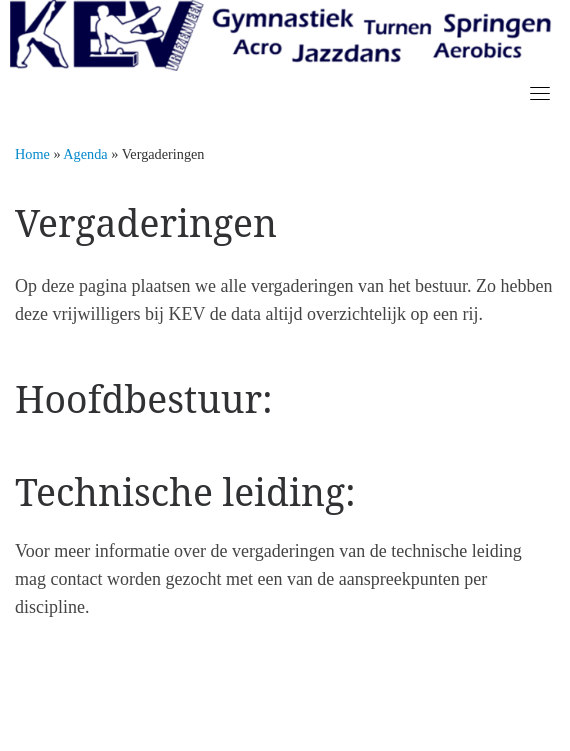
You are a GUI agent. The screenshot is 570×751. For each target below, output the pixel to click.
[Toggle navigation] (540, 93)
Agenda (85, 154)
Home (32, 154)
